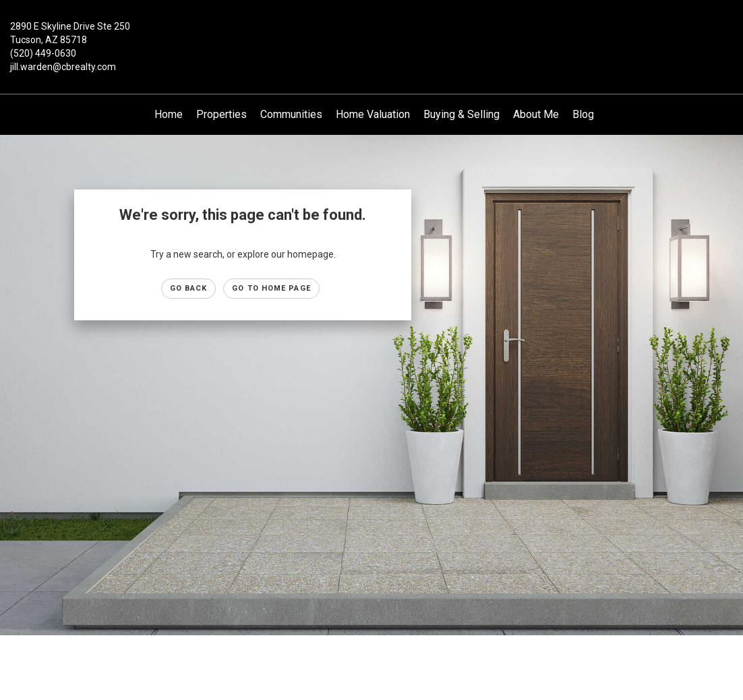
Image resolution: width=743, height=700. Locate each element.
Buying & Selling (462, 114)
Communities (291, 114)
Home (169, 114)
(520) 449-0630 (43, 53)
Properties (221, 114)
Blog (583, 114)
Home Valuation (373, 114)
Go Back (189, 288)
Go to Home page (271, 288)
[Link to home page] (371, 36)
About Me (536, 114)
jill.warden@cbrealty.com (63, 67)
